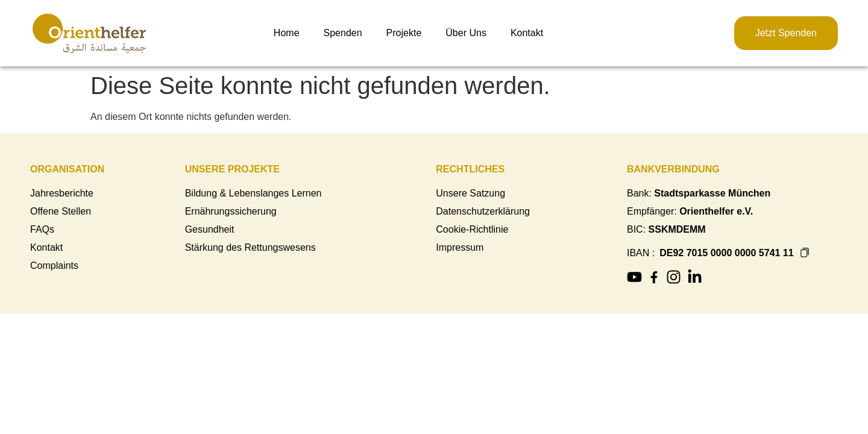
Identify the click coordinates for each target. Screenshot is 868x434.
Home (287, 33)
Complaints (54, 266)
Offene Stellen (61, 211)
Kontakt (527, 33)
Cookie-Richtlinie (472, 229)
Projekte (404, 33)
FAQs (42, 229)
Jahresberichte (62, 193)
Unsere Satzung (470, 193)
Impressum (460, 247)
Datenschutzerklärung (483, 211)
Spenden (343, 33)
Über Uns (466, 33)
